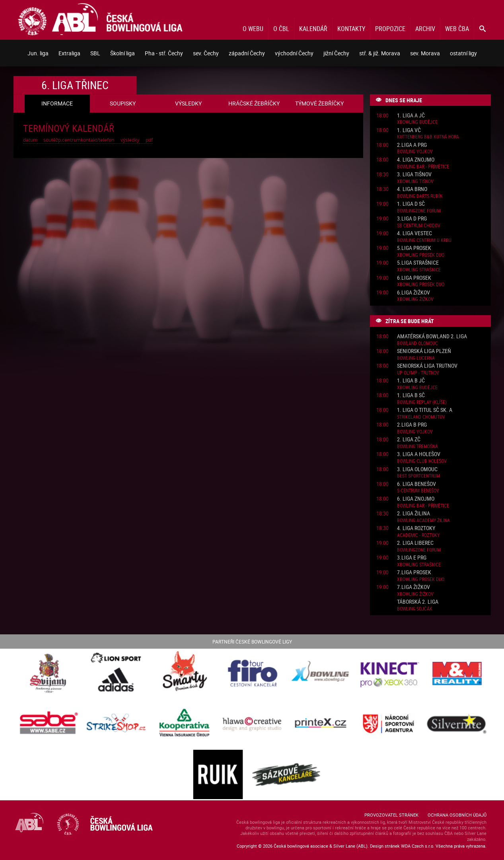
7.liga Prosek (414, 572)
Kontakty (351, 29)
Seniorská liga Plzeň (424, 351)
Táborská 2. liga (418, 602)
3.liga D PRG (412, 219)
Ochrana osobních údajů (457, 815)
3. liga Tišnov (414, 175)
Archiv (425, 29)
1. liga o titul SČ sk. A (425, 410)
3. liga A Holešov (419, 454)
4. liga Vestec (414, 233)
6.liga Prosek (414, 278)
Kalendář (313, 29)
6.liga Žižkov (414, 293)
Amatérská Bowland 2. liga (432, 336)
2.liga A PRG (412, 145)
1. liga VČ (409, 130)
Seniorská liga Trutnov (427, 366)
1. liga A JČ (411, 116)
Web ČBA (457, 29)
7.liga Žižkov (414, 587)
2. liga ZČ (409, 440)
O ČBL (281, 29)
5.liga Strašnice (418, 263)
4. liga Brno (412, 189)
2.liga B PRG (412, 425)
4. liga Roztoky (416, 528)
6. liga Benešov (416, 484)
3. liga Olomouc (417, 469)
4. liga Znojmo (416, 160)
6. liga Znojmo (416, 499)
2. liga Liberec (415, 543)
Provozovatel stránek (391, 815)
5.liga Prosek (414, 248)
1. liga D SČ (411, 204)
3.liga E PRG (412, 558)
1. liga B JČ (411, 381)
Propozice (390, 29)
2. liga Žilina (414, 514)
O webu (253, 29)
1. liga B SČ (411, 395)
